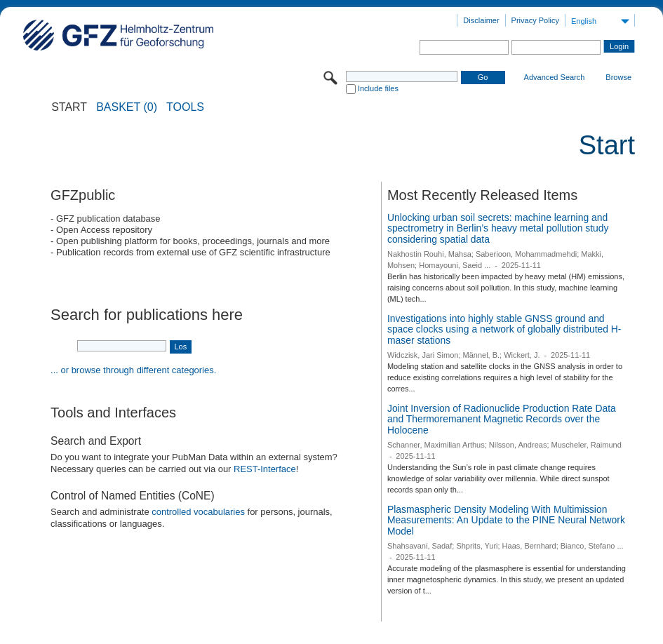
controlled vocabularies (198, 512)
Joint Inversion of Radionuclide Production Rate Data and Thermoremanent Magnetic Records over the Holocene (502, 419)
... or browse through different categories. (133, 370)
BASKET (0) (127, 107)
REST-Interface (265, 469)
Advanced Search (555, 77)
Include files (378, 88)
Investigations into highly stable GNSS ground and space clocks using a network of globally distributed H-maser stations (504, 329)
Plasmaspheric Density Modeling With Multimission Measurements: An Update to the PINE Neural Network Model (506, 520)
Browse (618, 77)
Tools (185, 107)
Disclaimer (481, 20)
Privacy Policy (535, 20)
